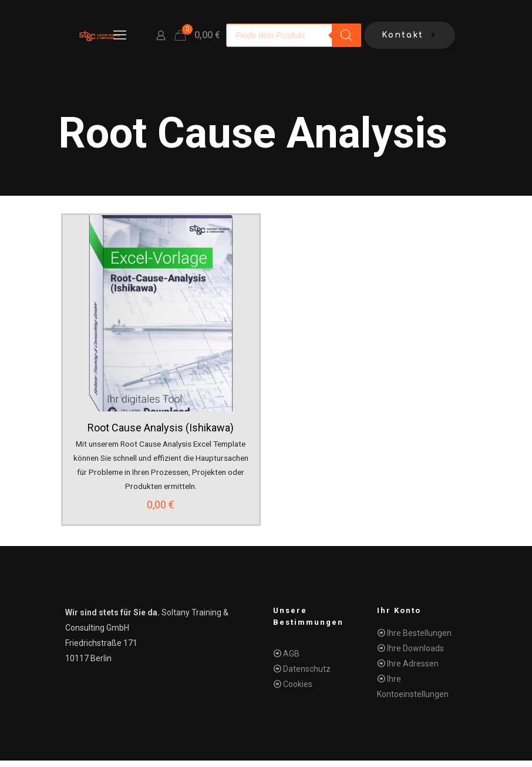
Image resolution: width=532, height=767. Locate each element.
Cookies (298, 691)
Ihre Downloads (415, 655)
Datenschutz (307, 675)
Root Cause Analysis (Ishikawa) (162, 428)
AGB (291, 660)
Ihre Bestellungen (419, 639)
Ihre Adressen (413, 670)
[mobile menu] (120, 35)
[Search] (346, 35)
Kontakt (410, 36)
